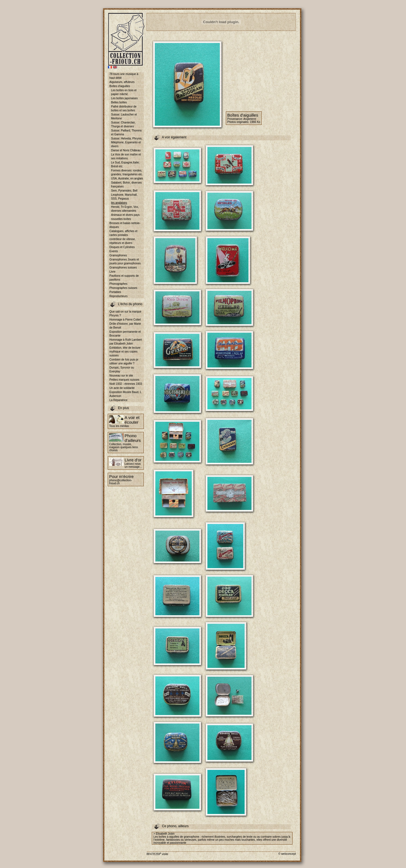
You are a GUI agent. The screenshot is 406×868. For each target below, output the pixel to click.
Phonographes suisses (123, 288)
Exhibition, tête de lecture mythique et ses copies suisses (125, 352)
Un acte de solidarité (122, 388)
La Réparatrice (118, 400)
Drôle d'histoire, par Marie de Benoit (125, 326)
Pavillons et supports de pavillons (124, 278)
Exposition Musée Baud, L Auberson (125, 394)
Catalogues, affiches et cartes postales (123, 233)
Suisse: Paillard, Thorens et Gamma (126, 132)
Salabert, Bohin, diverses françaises (126, 185)
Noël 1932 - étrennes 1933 (126, 384)
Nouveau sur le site (121, 376)
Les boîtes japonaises (124, 98)
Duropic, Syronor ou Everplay (122, 369)
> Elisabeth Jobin (164, 834)
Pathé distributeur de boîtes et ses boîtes (124, 108)
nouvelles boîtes (121, 219)
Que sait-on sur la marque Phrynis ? (125, 314)
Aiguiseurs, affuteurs (122, 82)
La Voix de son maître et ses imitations (126, 156)
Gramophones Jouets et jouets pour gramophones (125, 261)
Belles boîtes (119, 102)
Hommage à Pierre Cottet (125, 320)
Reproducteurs (118, 296)
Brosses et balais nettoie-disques (125, 225)
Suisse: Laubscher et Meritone (124, 116)
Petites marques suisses (124, 380)
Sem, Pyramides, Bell (124, 191)
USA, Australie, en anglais (127, 178)
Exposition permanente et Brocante (125, 334)
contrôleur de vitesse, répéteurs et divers (122, 241)
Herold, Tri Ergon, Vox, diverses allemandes (125, 209)
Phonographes (118, 284)
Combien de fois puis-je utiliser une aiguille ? (124, 362)
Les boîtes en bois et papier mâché (124, 92)
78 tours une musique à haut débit (124, 76)
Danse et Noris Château (126, 150)
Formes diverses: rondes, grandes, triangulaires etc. (127, 172)
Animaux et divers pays (125, 215)
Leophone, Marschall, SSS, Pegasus (124, 197)
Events (114, 251)
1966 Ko (255, 122)
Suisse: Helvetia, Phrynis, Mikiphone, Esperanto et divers (127, 142)
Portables (115, 292)
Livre (112, 272)
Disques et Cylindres (122, 247)
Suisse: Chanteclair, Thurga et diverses (123, 124)
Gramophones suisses (123, 268)
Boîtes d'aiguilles (120, 86)
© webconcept (287, 854)
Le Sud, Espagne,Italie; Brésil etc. (125, 164)
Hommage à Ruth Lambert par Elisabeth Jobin (126, 342)
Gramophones (118, 255)
